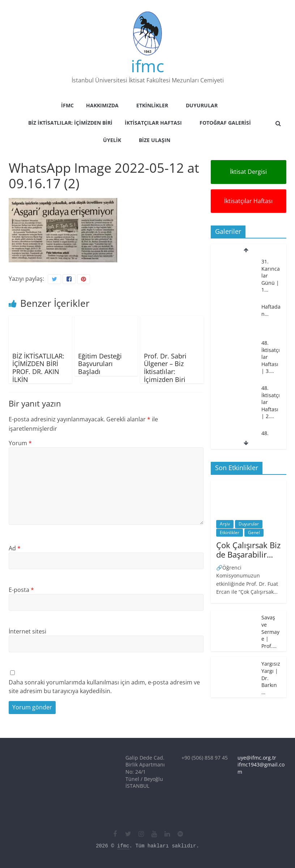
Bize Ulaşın (155, 140)
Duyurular (202, 105)
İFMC (67, 105)
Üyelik (112, 140)
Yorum (20, 443)
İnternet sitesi (27, 631)
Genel (254, 532)
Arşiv (225, 524)
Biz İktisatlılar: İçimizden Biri (70, 123)
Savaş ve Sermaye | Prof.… (270, 631)
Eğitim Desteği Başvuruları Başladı (100, 364)
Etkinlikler (152, 105)
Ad (15, 548)
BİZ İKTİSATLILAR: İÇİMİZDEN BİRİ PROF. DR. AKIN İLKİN (38, 368)
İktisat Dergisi (248, 172)
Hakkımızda (102, 105)
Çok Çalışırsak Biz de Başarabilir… (248, 550)
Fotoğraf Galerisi (225, 123)
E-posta (21, 590)
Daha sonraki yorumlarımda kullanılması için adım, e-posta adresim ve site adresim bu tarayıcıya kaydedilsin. (104, 687)
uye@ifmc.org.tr (257, 758)
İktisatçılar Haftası (153, 123)
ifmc (147, 66)
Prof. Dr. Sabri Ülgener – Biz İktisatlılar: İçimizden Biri (165, 368)
